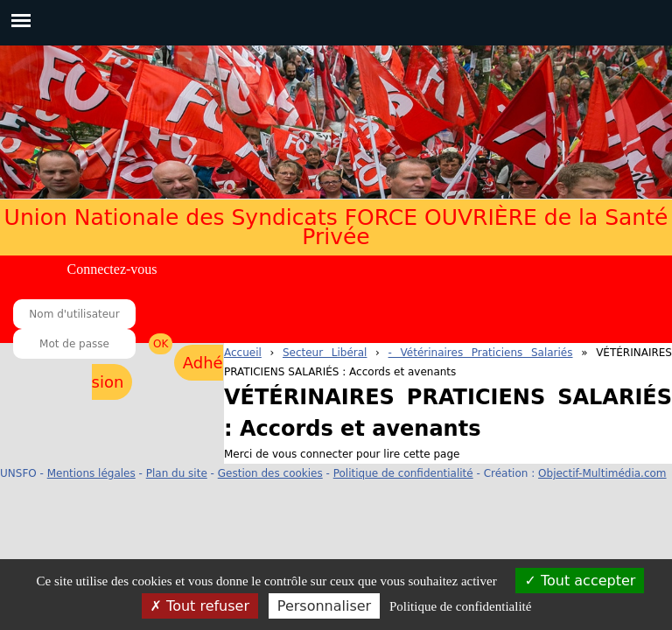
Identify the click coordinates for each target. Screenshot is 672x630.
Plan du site (177, 473)
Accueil (243, 353)
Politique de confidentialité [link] (460, 606)
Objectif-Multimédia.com (602, 473)
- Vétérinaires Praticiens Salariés (481, 353)
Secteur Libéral (325, 353)
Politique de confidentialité (403, 473)
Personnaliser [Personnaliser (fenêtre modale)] (324, 606)
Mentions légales (91, 473)
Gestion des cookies (270, 473)
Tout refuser (200, 606)
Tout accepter (580, 581)
